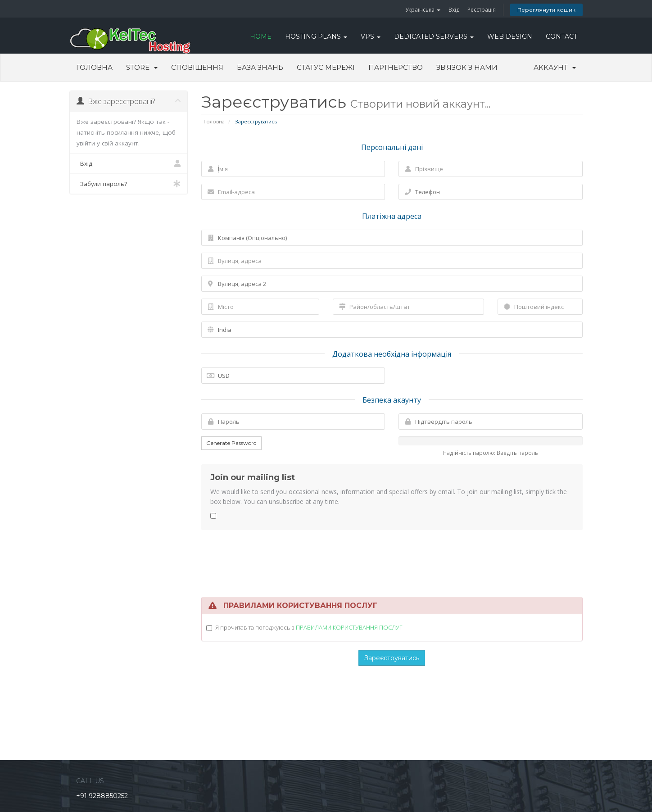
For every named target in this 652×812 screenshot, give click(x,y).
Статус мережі (326, 67)
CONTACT (561, 36)
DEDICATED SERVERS (434, 36)
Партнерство (396, 67)
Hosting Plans (316, 36)
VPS (371, 36)
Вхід (454, 10)
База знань (260, 67)
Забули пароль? (129, 184)
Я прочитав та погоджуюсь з (309, 627)
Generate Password (231, 443)
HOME (261, 36)
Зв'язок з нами (467, 67)
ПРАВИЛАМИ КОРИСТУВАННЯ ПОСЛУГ (349, 627)
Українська (423, 10)
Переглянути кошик (546, 10)
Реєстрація (482, 10)
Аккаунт (555, 67)
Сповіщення (197, 67)
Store (142, 67)
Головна (94, 67)
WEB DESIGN (510, 36)
